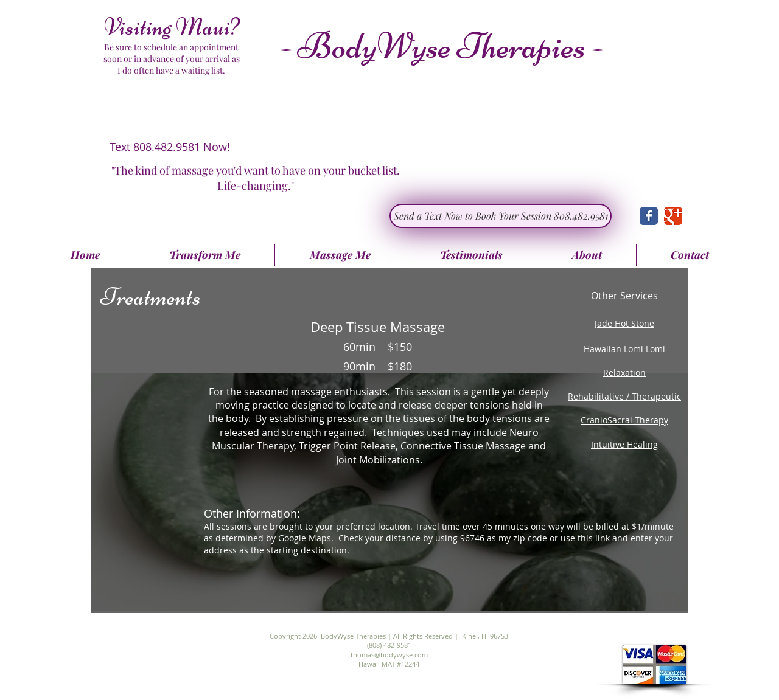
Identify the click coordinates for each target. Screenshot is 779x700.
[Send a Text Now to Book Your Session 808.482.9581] (501, 216)
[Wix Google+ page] (673, 216)
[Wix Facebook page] (649, 216)
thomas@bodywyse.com (389, 655)
